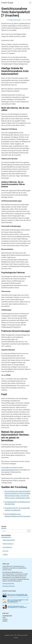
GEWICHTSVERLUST (8, 544)
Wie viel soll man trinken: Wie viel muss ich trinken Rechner (18, 595)
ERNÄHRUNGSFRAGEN (9, 540)
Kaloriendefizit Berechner (10, 470)
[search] (29, 531)
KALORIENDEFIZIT (7, 547)
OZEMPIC (5, 555)
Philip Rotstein (15, 20)
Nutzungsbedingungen (9, 586)
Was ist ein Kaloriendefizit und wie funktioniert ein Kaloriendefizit (18, 601)
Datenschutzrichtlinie (8, 583)
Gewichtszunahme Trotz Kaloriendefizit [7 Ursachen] (17, 607)
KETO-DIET (6, 551)
